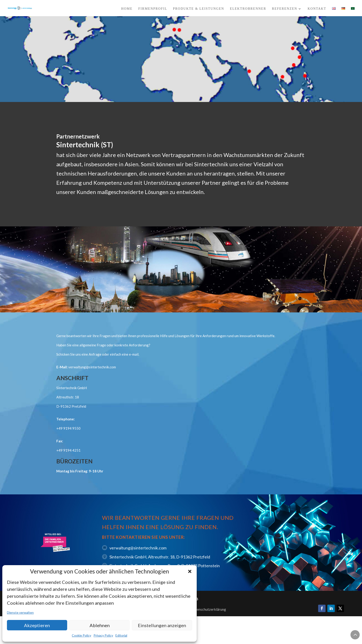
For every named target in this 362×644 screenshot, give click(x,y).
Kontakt (317, 9)
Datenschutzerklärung (208, 609)
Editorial (121, 635)
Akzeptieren (37, 625)
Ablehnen (100, 625)
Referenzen (285, 9)
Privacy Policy (103, 635)
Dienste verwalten (20, 612)
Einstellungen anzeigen (162, 625)
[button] (190, 571)
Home (127, 9)
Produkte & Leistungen (199, 9)
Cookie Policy (81, 635)
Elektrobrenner (248, 9)
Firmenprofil (153, 9)
